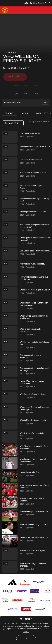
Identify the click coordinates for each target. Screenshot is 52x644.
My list (16, 93)
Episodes (9, 112)
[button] (13, 10)
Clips (25, 112)
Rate (26, 93)
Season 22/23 (13, 122)
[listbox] (13, 122)
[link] (36, 87)
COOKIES (26, 619)
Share (36, 93)
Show (45, 102)
